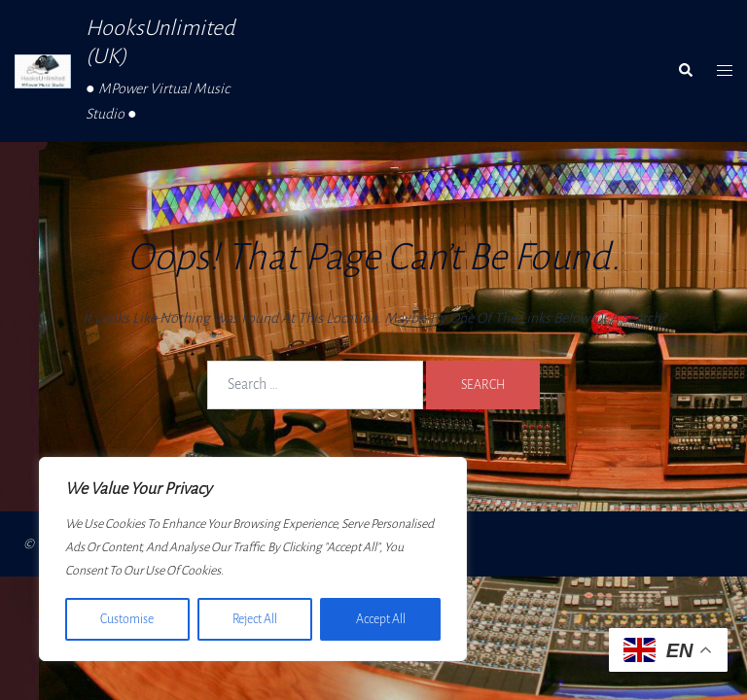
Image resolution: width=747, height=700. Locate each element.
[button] (685, 71)
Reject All (254, 619)
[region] (253, 559)
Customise (127, 619)
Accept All (381, 619)
